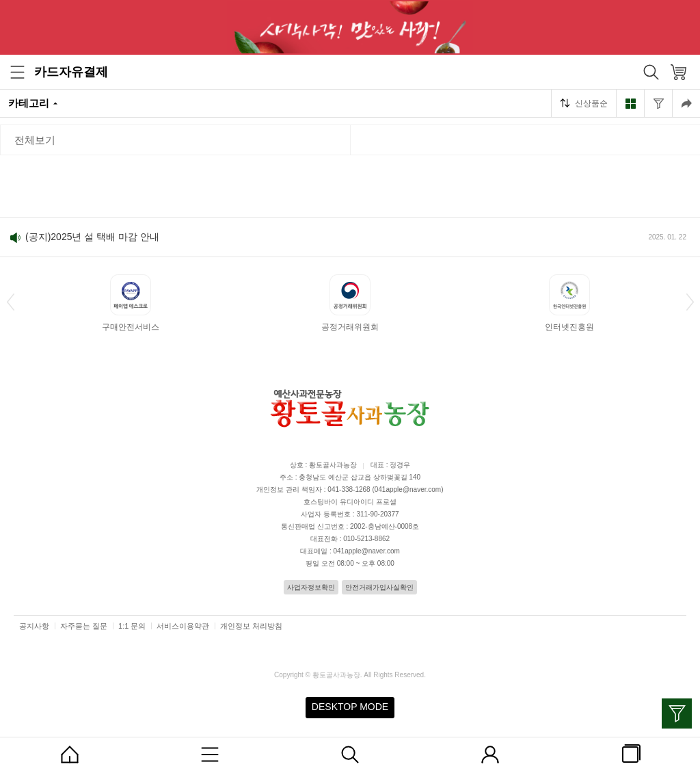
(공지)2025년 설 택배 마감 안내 (92, 237)
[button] (10, 302)
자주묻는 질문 (84, 626)
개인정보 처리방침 (251, 626)
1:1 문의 (132, 626)
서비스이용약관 (183, 626)
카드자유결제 (71, 72)
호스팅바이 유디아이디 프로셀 (350, 502)
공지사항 (34, 626)
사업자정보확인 (311, 587)
